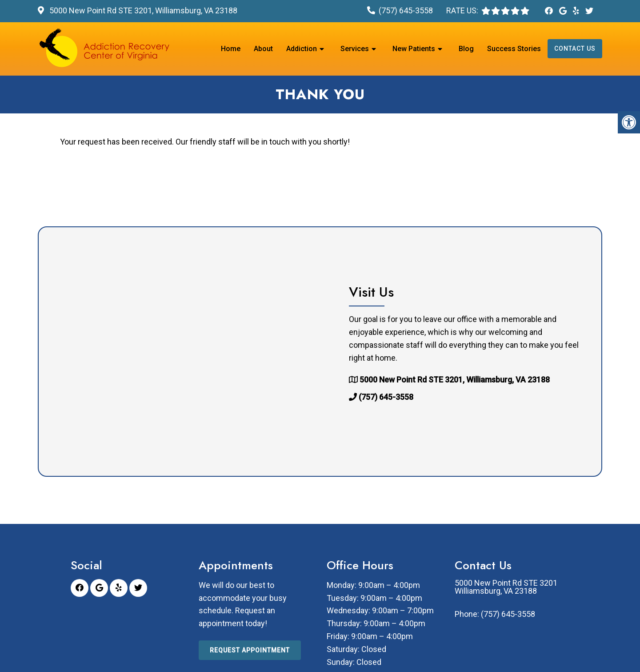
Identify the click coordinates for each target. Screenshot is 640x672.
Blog (466, 49)
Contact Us (575, 48)
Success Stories (514, 49)
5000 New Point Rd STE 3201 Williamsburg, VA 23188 (506, 587)
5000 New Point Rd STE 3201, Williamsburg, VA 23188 (142, 10)
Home (231, 49)
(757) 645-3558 (406, 10)
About (263, 49)
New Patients (414, 49)
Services (355, 49)
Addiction (302, 49)
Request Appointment (250, 650)
